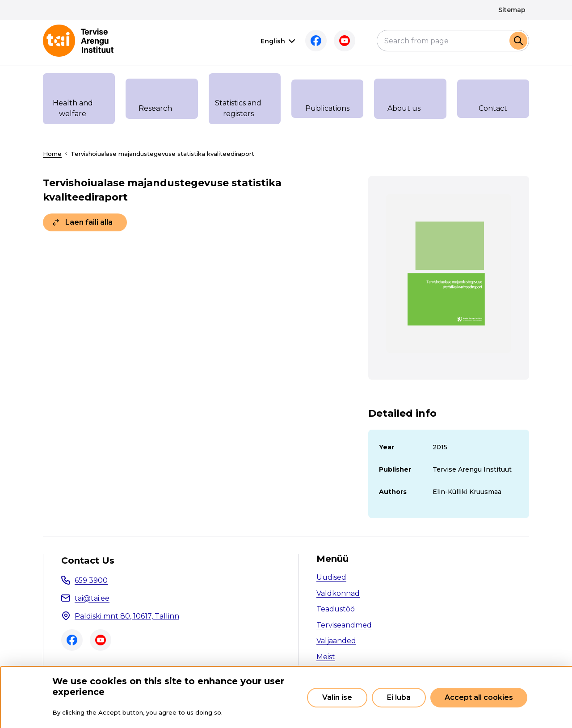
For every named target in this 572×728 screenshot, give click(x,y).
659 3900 (91, 580)
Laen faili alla (89, 222)
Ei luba (399, 697)
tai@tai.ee (92, 598)
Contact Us (88, 561)
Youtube (331, 41)
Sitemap (512, 10)
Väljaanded (336, 641)
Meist (326, 657)
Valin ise (337, 697)
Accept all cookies (479, 697)
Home (52, 154)
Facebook (302, 41)
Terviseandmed (344, 625)
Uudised (331, 577)
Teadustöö (336, 609)
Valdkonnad (338, 593)
